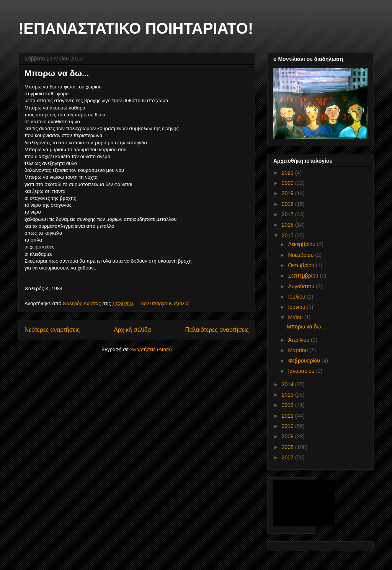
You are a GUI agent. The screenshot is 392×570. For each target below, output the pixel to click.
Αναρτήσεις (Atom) (151, 349)
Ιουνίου (297, 307)
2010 (288, 426)
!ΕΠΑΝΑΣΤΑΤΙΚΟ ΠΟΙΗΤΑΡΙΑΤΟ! (136, 28)
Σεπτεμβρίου (304, 276)
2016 (288, 225)
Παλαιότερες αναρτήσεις (217, 330)
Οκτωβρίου (302, 265)
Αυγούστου (302, 286)
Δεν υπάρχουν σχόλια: (166, 303)
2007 (288, 457)
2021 (288, 173)
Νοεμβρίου (301, 255)
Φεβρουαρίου (305, 361)
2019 (288, 193)
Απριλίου (299, 340)
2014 (288, 384)
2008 (288, 447)
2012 (288, 405)
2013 (288, 395)
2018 (288, 204)
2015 (288, 235)
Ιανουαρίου (302, 371)
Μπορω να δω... (57, 73)
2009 (288, 436)
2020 (288, 183)
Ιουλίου (297, 297)
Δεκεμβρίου (302, 244)
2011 (288, 416)
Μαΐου (296, 317)
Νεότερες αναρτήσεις (52, 330)
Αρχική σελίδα (132, 330)
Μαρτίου (299, 350)
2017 (288, 214)
